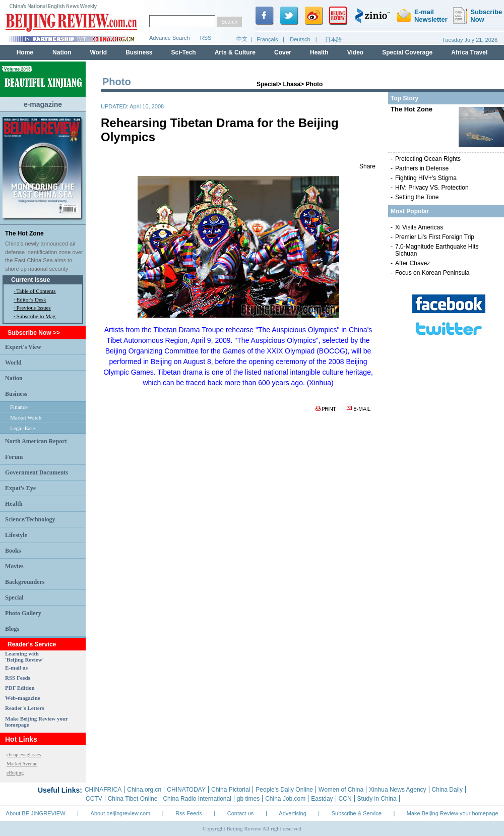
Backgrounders (25, 582)
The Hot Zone (24, 233)
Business (16, 394)
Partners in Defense (422, 168)
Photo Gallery (23, 613)
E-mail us (16, 668)
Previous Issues (34, 308)
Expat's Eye (20, 488)
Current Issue (30, 280)
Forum (14, 457)
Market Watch (26, 417)
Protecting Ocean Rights (428, 159)
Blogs (12, 629)
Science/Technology (30, 519)
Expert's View (23, 347)
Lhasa (292, 84)
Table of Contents (36, 291)
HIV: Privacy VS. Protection (432, 188)
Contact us (241, 813)
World (13, 363)
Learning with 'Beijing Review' (24, 656)
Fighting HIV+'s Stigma (426, 178)
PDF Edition (20, 688)
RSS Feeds (18, 678)
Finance (19, 407)
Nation (14, 378)
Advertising (292, 813)
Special (14, 598)
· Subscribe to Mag (35, 316)
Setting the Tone (417, 197)
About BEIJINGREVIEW (36, 813)
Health (14, 504)
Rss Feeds (189, 813)
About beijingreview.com (121, 813)
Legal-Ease (22, 428)
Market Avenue (22, 764)
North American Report (36, 441)
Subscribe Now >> (34, 333)
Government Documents (37, 472)
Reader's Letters (25, 708)
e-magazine (43, 104)
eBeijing (15, 773)
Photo (314, 84)
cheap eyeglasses (24, 755)
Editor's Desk (31, 300)
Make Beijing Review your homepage (453, 813)
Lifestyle (16, 535)
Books (13, 551)
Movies (14, 566)
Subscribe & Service (357, 813)
